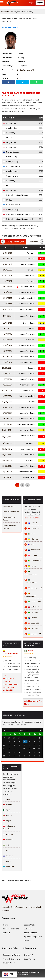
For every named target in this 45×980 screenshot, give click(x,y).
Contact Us (29, 955)
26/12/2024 (7, 292)
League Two (10, 147)
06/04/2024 (7, 455)
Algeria (7, 810)
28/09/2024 (7, 368)
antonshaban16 (30, 573)
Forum (27, 941)
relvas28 (31, 629)
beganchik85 (33, 634)
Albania (7, 804)
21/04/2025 (7, 270)
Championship (11, 162)
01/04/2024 (7, 460)
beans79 (31, 612)
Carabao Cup (10, 128)
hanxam (31, 555)
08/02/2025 (7, 276)
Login (31, 3)
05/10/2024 (7, 357)
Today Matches (31, 933)
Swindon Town (29, 276)
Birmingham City (28, 362)
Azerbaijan (9, 867)
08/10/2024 (7, 351)
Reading (31, 368)
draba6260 (32, 550)
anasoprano (33, 602)
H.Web (29, 651)
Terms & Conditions (12, 959)
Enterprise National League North (18, 219)
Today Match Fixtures (11, 512)
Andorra (8, 815)
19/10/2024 (7, 345)
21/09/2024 (7, 379)
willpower (31, 539)
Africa (7, 799)
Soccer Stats (29, 925)
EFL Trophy (9, 133)
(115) (13, 242)
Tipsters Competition (33, 937)
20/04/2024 (7, 437)
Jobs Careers (29, 959)
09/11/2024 (7, 323)
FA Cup (8, 138)
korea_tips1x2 (33, 588)
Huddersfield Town (26, 287)
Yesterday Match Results (9, 519)
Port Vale (31, 253)
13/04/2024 (7, 444)
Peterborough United (26, 424)
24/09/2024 (7, 374)
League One (10, 123)
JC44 (30, 544)
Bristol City (30, 444)
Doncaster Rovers (27, 391)
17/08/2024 (7, 413)
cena (30, 534)
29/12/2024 (7, 287)
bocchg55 (32, 623)
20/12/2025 (7, 259)
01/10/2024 (7, 362)
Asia (6, 850)
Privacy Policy (9, 963)
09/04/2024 (7, 449)
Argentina (8, 834)
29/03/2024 (7, 466)
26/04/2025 (7, 264)
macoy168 (32, 528)
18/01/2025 (7, 281)
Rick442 (31, 523)
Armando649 (33, 561)
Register (40, 3)
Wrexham (30, 340)
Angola (7, 821)
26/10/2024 (7, 334)
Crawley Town (29, 323)
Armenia (8, 840)
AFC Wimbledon (28, 264)
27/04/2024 (7, 430)
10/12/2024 (7, 309)
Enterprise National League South (18, 214)
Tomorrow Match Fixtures (10, 527)
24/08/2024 (7, 407)
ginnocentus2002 (31, 581)
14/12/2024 (7, 304)
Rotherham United (27, 396)
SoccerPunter (7, 12)
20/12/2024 (7, 298)
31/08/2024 (7, 396)
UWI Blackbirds (29, 477)
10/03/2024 (7, 477)
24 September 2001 (26, 70)
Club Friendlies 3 (11, 166)
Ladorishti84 (32, 607)
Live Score (28, 929)
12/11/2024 (7, 316)
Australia (8, 856)
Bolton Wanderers (27, 309)
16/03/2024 (7, 472)
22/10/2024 (7, 340)
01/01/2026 (7, 253)
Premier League (11, 152)
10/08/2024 (7, 424)
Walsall (32, 402)
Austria (7, 861)
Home (6, 925)
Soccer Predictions (11, 929)
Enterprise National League (16, 195)
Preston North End (27, 449)
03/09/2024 (7, 391)
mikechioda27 (30, 595)
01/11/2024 (7, 329)
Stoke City (30, 460)
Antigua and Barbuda (9, 827)
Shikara (31, 618)
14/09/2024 (7, 385)
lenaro (30, 566)
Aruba (7, 845)
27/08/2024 (7, 402)
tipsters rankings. (32, 518)
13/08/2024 (7, 419)
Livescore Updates (10, 506)
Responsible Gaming (12, 955)
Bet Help (7, 933)
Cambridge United (27, 298)
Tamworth (30, 329)
